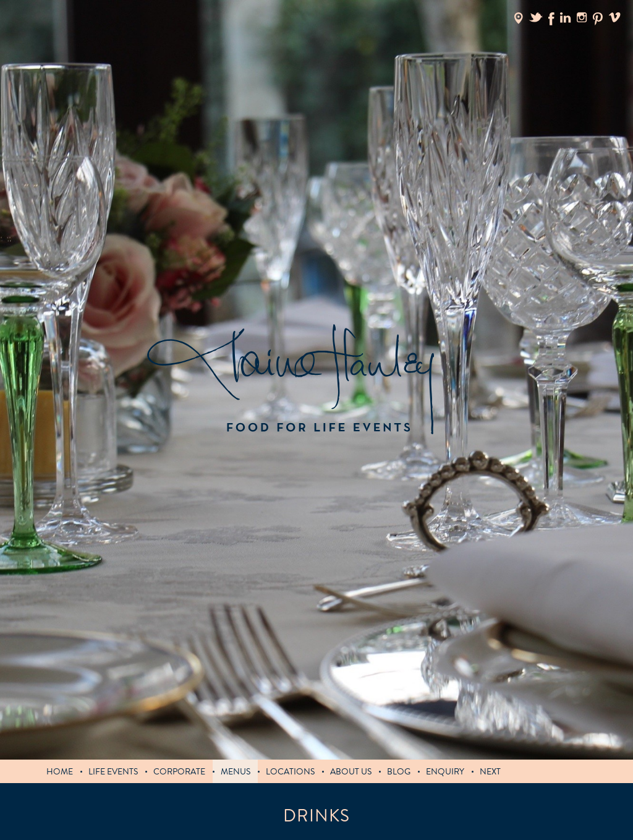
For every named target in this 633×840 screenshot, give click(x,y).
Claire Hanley (291, 379)
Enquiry (445, 772)
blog (399, 772)
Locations (290, 772)
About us (351, 772)
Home (60, 772)
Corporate (179, 772)
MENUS (236, 772)
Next (490, 772)
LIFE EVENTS (113, 772)
